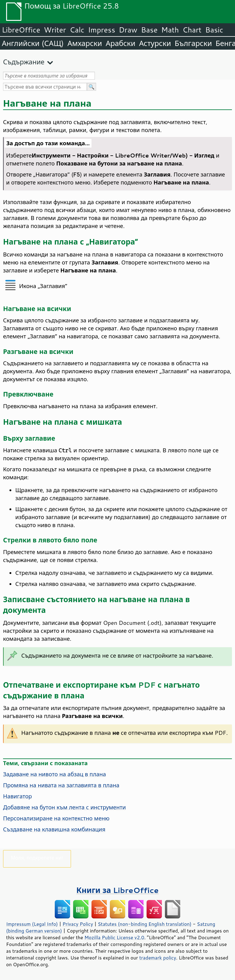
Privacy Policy (78, 924)
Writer (55, 30)
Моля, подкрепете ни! (37, 858)
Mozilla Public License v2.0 (114, 937)
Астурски (155, 43)
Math (170, 30)
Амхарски (85, 43)
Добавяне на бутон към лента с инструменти (64, 807)
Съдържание (24, 62)
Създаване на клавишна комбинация (54, 829)
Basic (214, 30)
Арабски (120, 43)
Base (149, 30)
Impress (102, 30)
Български (193, 43)
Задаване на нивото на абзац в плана (54, 774)
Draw (128, 30)
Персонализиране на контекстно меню (56, 818)
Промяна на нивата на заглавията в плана (61, 785)
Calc (77, 30)
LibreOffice (21, 30)
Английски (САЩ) (33, 43)
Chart (192, 30)
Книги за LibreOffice (118, 890)
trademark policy (158, 958)
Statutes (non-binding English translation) (144, 924)
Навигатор (17, 796)
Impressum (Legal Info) (32, 924)
